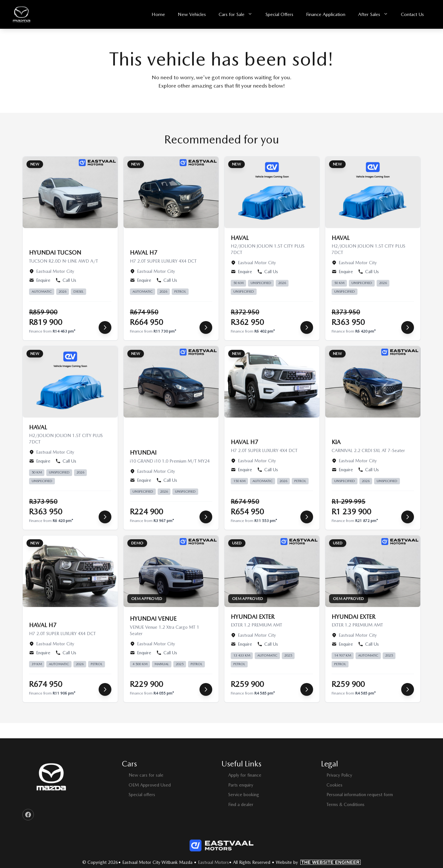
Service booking (244, 795)
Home (158, 14)
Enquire (40, 280)
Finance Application (326, 14)
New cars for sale (146, 775)
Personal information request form (360, 795)
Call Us (66, 280)
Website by (318, 862)
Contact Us (412, 14)
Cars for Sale (239, 15)
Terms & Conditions (345, 804)
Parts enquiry (241, 785)
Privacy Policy (339, 775)
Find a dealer (241, 804)
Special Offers (279, 14)
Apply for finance (245, 775)
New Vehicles (192, 14)
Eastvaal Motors (213, 862)
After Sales (376, 15)
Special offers (142, 795)
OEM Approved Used (150, 785)
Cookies (334, 785)
